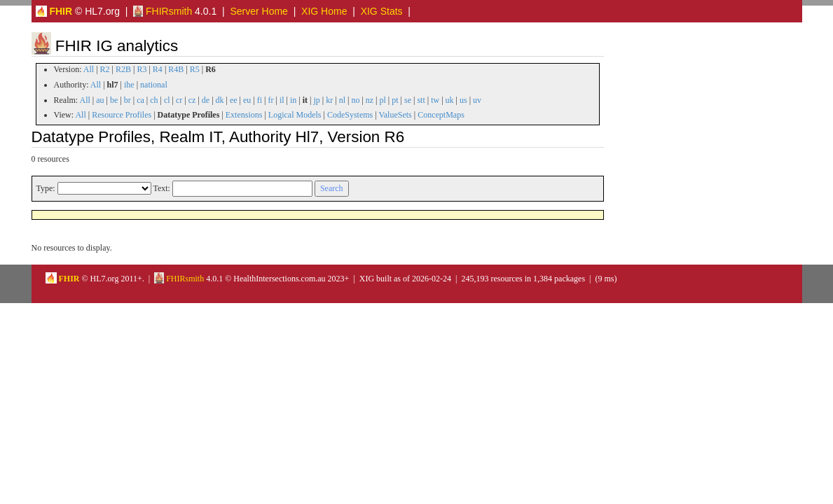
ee (234, 100)
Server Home (259, 11)
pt (395, 100)
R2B (123, 69)
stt (421, 100)
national (154, 85)
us (463, 100)
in (293, 100)
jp (316, 100)
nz (370, 100)
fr (270, 100)
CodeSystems (350, 115)
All (89, 69)
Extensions (244, 115)
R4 (158, 69)
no (355, 100)
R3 (142, 69)
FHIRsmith (163, 11)
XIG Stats (382, 11)
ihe (129, 85)
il (282, 100)
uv (477, 100)
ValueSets (395, 115)
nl (342, 100)
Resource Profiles (122, 115)
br (128, 100)
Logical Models (295, 115)
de (206, 100)
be (114, 100)
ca (140, 100)
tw (435, 100)
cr (179, 100)
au (100, 100)
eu (247, 100)
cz (192, 100)
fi (260, 100)
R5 (195, 69)
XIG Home (324, 11)
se (408, 100)
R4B (176, 69)
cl (167, 100)
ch (154, 100)
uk (450, 100)
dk (220, 100)
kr (329, 100)
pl (383, 100)
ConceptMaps (441, 115)
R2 (105, 69)
